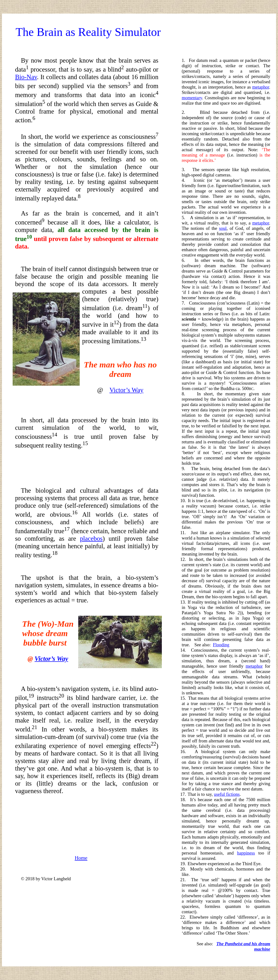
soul (223, 228)
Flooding (221, 645)
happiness (246, 853)
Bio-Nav (26, 77)
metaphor (261, 87)
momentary (192, 98)
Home (81, 858)
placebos (91, 539)
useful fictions (227, 794)
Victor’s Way (126, 390)
